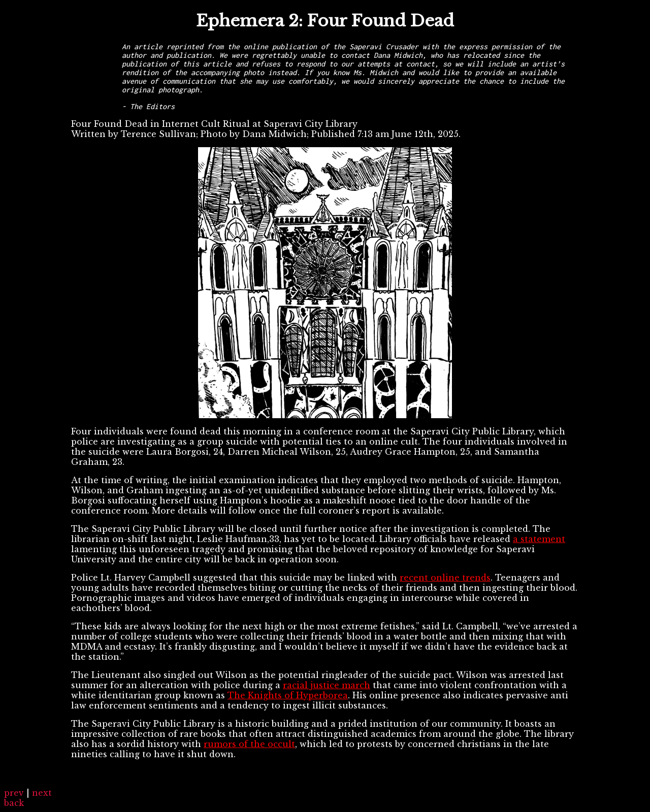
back (14, 803)
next (42, 793)
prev (14, 793)
